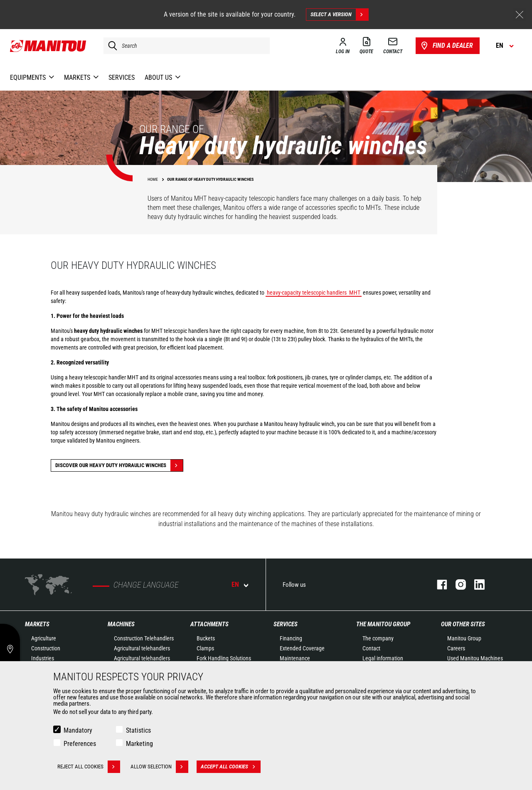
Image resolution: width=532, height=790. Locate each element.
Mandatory (78, 730)
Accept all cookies (231, 767)
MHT (355, 293)
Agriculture (44, 638)
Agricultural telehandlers (142, 648)
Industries (43, 658)
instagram (457, 585)
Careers (456, 648)
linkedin (475, 585)
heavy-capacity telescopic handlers (307, 293)
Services (286, 624)
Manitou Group (464, 638)
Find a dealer (446, 46)
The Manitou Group (383, 624)
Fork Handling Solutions (224, 658)
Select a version (339, 15)
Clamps (205, 648)
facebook (438, 585)
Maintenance (295, 658)
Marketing (139, 744)
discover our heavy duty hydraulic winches (119, 465)
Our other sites (463, 624)
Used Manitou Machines (475, 658)
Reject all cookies (89, 767)
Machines (121, 624)
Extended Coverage (302, 648)
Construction (46, 648)
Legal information (383, 658)
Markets (37, 624)
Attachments (209, 624)
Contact (371, 648)
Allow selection (159, 767)
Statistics (138, 730)
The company (378, 638)
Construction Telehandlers (144, 638)
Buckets (206, 638)
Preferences (80, 744)
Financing (291, 638)
